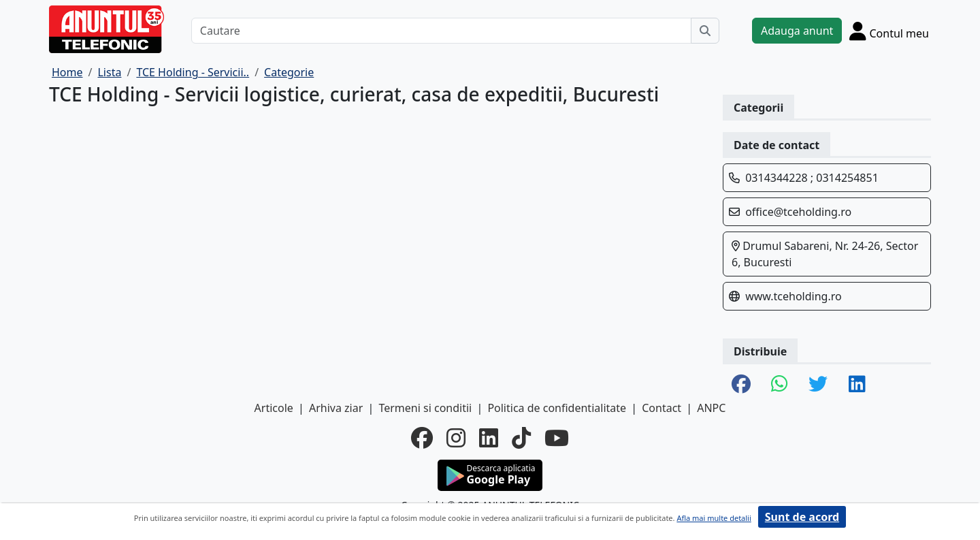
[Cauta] (705, 31)
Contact (661, 408)
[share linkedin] (857, 385)
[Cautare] (441, 31)
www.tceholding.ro (794, 296)
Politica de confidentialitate (557, 408)
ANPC (711, 408)
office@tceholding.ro (798, 212)
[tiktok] (521, 438)
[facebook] (422, 438)
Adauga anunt (797, 31)
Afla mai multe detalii (714, 518)
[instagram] (456, 438)
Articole (274, 408)
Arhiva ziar (336, 408)
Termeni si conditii (425, 408)
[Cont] (889, 31)
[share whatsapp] (780, 385)
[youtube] (557, 438)
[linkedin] (489, 438)
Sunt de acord (802, 517)
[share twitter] (818, 385)
